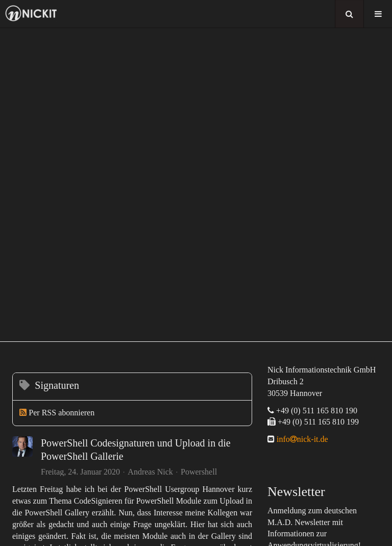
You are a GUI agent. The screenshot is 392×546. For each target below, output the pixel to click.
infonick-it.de (301, 439)
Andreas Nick (150, 472)
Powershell (199, 472)
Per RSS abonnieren (62, 413)
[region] (196, 185)
